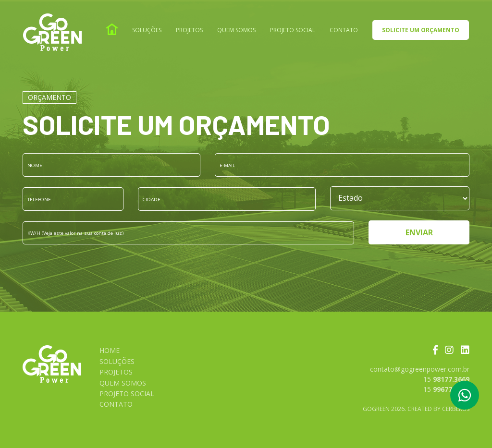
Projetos (189, 30)
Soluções (147, 30)
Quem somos (236, 30)
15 (446, 379)
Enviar (419, 232)
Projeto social (293, 30)
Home (110, 350)
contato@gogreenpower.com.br (420, 369)
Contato (344, 30)
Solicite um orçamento (421, 30)
